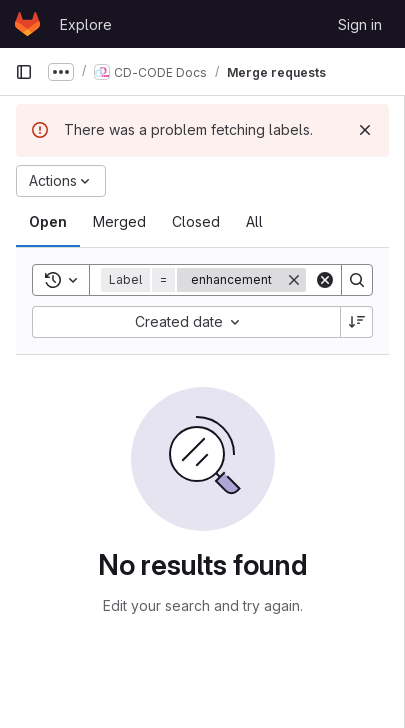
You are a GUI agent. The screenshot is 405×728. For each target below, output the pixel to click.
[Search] (357, 280)
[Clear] (325, 280)
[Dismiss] (365, 130)
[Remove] (294, 280)
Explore (86, 24)
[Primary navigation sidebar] (24, 72)
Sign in (360, 24)
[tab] (48, 222)
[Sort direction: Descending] (357, 322)
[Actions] (61, 181)
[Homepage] (27, 24)
